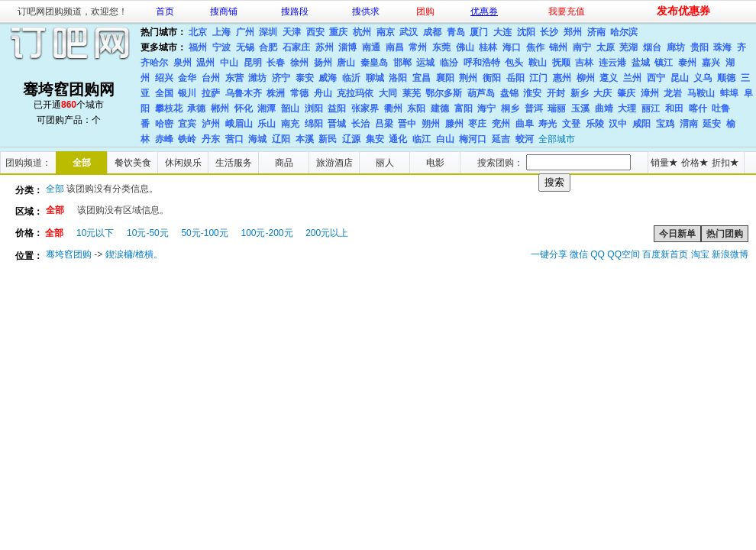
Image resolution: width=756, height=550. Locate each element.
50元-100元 (204, 233)
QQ (598, 254)
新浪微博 (730, 254)
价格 (695, 163)
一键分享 (549, 254)
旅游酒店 (334, 163)
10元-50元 (148, 233)
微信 (579, 254)
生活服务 (234, 163)
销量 (664, 163)
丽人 (385, 163)
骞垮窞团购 (69, 254)
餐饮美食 (133, 163)
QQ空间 (624, 254)
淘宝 (700, 254)
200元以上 (327, 233)
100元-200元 (267, 233)
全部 (82, 163)
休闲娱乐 (183, 163)
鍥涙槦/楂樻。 (134, 254)
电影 (435, 163)
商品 (284, 163)
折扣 (725, 163)
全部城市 (557, 139)
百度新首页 (665, 254)
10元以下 (95, 233)
